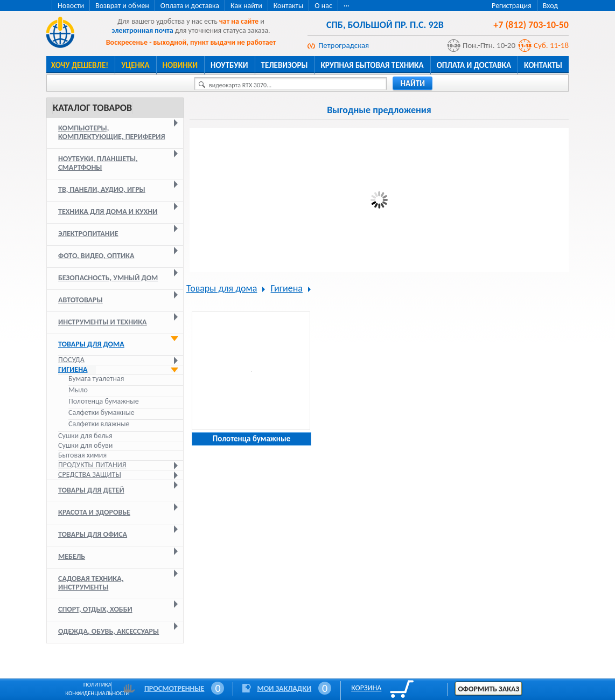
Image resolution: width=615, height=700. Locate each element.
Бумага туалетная (96, 379)
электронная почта (142, 30)
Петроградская (344, 45)
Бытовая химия (82, 455)
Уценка (135, 65)
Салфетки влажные (99, 424)
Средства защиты (90, 474)
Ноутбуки (229, 65)
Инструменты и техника (103, 322)
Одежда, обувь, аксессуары (109, 631)
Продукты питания (92, 465)
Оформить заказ (488, 689)
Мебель (72, 556)
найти (413, 84)
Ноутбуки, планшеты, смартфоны (98, 163)
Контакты (289, 6)
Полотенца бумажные (104, 401)
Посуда (71, 360)
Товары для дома (91, 344)
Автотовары (81, 300)
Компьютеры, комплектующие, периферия (112, 132)
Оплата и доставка (190, 6)
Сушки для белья (85, 436)
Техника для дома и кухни (108, 212)
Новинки (180, 65)
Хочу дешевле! (80, 65)
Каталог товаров (92, 108)
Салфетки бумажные (102, 413)
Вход (550, 6)
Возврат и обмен (122, 6)
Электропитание (88, 234)
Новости (71, 6)
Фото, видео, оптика (96, 256)
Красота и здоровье (94, 512)
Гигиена (73, 369)
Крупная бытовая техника (372, 65)
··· (347, 6)
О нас (323, 6)
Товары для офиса (93, 534)
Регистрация (512, 6)
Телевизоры (285, 65)
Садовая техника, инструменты (91, 583)
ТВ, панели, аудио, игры (102, 189)
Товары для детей (91, 490)
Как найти (246, 6)
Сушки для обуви (85, 445)
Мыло (78, 390)
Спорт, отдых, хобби (95, 609)
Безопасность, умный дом (108, 278)
